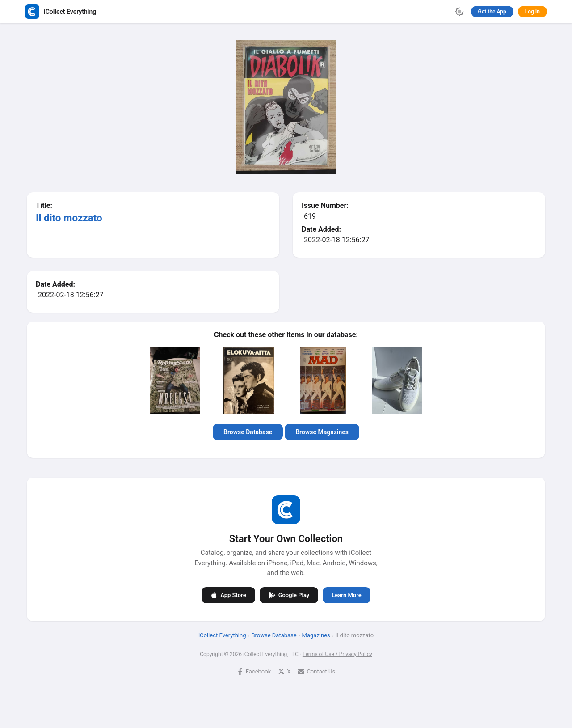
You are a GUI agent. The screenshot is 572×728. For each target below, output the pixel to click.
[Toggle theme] (459, 12)
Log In (532, 12)
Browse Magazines (322, 432)
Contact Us (316, 671)
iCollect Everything (222, 635)
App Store (228, 595)
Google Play (289, 595)
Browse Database (248, 432)
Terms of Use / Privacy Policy (337, 654)
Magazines (316, 635)
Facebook (254, 671)
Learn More (346, 595)
